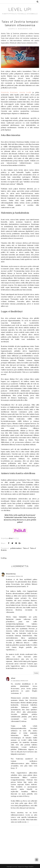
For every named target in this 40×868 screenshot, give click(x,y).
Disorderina (11, 574)
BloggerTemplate (29, 867)
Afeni (13, 678)
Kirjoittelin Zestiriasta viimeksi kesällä (16, 92)
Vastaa (36, 673)
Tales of (26, 548)
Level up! (20, 9)
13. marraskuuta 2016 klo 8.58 (14, 576)
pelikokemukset (16, 548)
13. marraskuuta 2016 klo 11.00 (19, 681)
